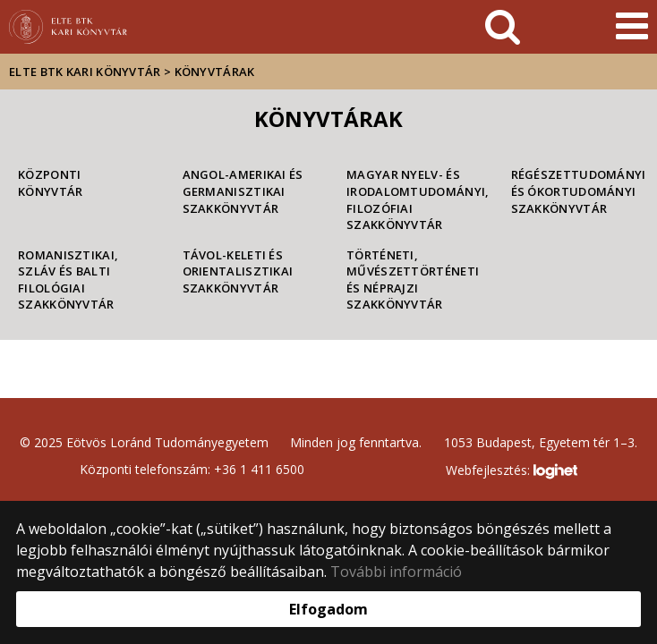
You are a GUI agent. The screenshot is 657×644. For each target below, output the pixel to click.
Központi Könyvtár (50, 183)
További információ (396, 572)
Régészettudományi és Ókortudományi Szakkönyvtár (576, 191)
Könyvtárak (215, 72)
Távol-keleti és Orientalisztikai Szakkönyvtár (238, 271)
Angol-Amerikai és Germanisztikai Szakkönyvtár (243, 191)
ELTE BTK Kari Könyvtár (85, 72)
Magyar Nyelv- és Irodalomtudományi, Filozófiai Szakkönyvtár (411, 199)
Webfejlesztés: (511, 471)
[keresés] (503, 27)
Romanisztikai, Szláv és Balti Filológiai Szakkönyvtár (68, 280)
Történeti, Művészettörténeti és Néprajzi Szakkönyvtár (411, 280)
